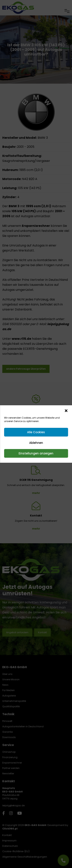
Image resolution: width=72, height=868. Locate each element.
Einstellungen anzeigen (36, 453)
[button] (66, 410)
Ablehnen (36, 443)
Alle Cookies (36, 432)
